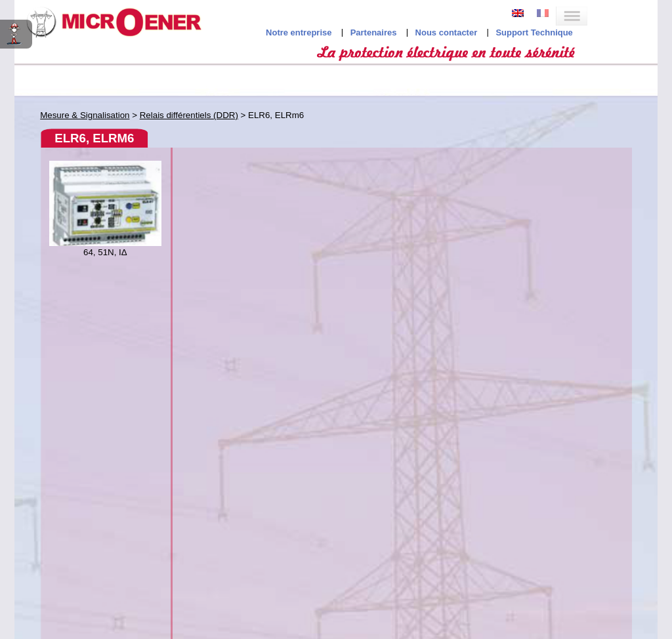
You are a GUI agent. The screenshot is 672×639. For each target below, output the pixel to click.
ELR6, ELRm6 (94, 138)
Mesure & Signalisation (85, 115)
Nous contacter (447, 32)
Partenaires (374, 32)
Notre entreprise (299, 32)
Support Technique (534, 32)
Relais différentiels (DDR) (189, 115)
